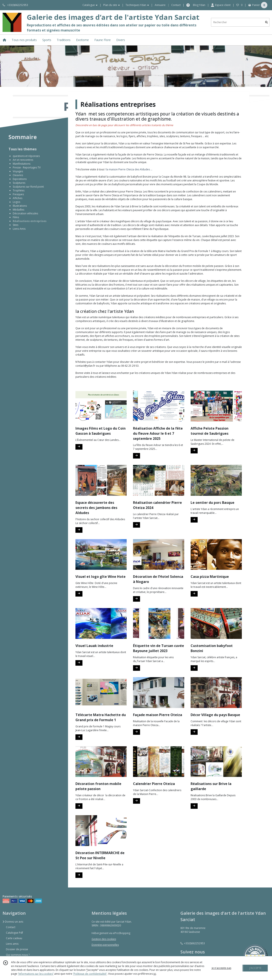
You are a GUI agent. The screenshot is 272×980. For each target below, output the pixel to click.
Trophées (19, 190)
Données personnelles (105, 945)
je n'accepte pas (221, 968)
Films (16, 217)
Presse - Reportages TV (27, 167)
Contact (176, 5)
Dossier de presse (17, 949)
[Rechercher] (266, 22)
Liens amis (12, 944)
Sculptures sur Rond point (28, 187)
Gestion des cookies (104, 939)
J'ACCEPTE (255, 968)
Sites (16, 225)
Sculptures (19, 183)
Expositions (20, 179)
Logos (16, 202)
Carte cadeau (14, 938)
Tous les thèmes (23, 149)
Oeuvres (18, 175)
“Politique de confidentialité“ (90, 974)
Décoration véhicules (25, 213)
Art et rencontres (23, 160)
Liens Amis (19, 229)
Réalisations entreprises (30, 221)
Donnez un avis (13, 922)
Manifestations (22, 164)
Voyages (18, 171)
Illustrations (20, 206)
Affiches (18, 198)
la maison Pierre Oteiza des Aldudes (128, 169)
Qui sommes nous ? (18, 955)
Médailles (18, 210)
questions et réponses (26, 156)
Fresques (18, 194)
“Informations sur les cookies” (36, 974)
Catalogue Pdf (14, 933)
